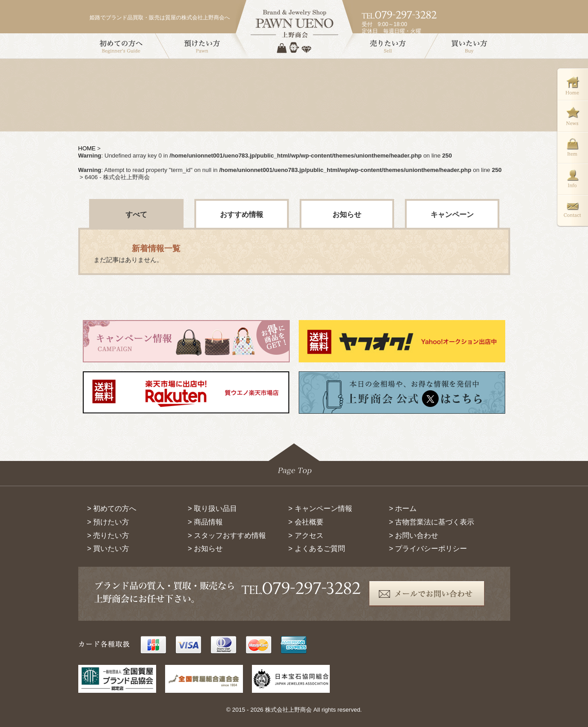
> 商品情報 (205, 522)
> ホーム (403, 508)
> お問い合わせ (413, 535)
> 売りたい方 (108, 535)
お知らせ (347, 214)
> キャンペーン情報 (320, 508)
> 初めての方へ (112, 508)
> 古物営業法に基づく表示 (431, 522)
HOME (87, 148)
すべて (136, 214)
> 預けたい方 (108, 522)
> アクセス (306, 535)
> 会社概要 (306, 522)
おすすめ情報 (242, 214)
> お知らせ (205, 549)
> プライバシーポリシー (428, 549)
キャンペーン (452, 214)
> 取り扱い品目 (212, 508)
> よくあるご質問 (317, 549)
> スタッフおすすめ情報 (227, 535)
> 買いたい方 (108, 549)
